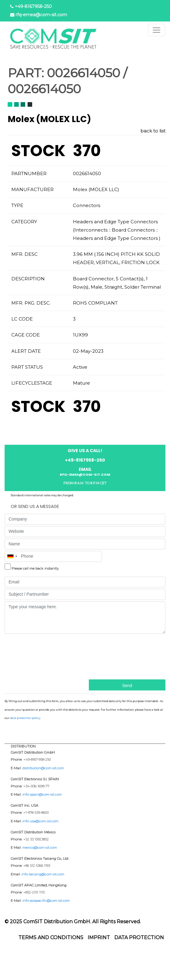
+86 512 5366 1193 (37, 866)
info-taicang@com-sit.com (43, 874)
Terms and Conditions (51, 938)
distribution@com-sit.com (43, 768)
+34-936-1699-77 (36, 786)
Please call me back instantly (35, 568)
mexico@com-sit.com (40, 847)
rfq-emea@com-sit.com (41, 15)
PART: (26, 73)
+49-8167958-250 (33, 6)
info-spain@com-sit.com (42, 794)
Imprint (99, 938)
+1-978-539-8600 (36, 813)
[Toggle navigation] (157, 30)
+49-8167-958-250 (37, 759)
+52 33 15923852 (36, 839)
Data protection (139, 938)
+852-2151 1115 (34, 892)
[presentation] (30, 656)
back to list (153, 131)
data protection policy (25, 718)
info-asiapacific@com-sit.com (46, 901)
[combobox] (12, 556)
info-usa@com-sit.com (40, 821)
